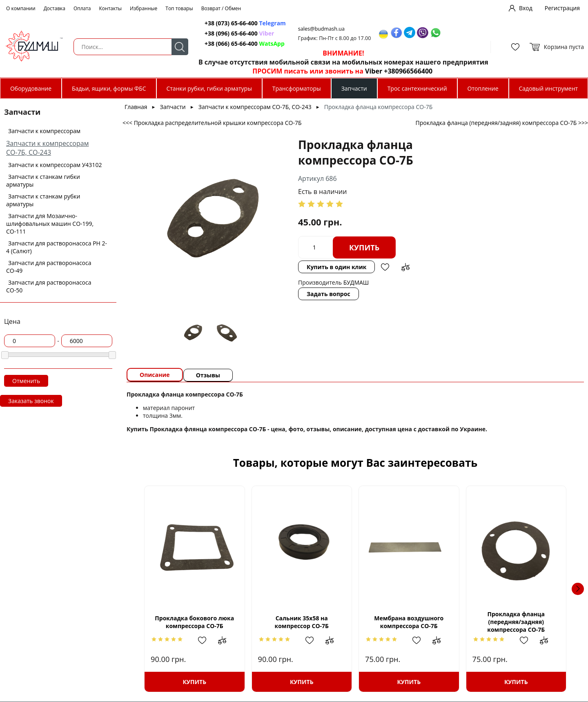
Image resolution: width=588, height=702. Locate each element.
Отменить (26, 381)
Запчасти (354, 88)
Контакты (111, 8)
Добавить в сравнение (405, 267)
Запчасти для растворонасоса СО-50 (49, 286)
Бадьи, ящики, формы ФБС (109, 88)
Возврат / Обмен (221, 8)
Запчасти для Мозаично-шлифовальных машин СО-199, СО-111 (50, 224)
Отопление (483, 88)
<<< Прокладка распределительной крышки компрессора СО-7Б (212, 123)
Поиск (180, 47)
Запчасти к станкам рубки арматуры (43, 200)
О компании (21, 8)
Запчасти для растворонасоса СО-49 (49, 267)
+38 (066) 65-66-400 (231, 43)
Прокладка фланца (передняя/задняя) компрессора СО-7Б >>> (502, 123)
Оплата (82, 8)
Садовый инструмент (549, 88)
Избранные (144, 8)
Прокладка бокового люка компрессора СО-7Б (194, 622)
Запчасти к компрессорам (44, 131)
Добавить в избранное (385, 267)
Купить (364, 247)
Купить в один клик (336, 267)
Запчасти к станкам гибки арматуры (43, 181)
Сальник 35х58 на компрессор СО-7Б (302, 622)
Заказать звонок (31, 401)
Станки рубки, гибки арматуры (209, 88)
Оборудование (31, 88)
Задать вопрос (329, 294)
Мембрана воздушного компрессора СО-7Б (409, 622)
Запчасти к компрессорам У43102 (55, 165)
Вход (526, 8)
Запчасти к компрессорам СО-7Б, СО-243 (47, 148)
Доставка (55, 8)
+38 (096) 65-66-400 (231, 33)
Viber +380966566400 (399, 71)
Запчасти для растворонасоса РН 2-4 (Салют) (57, 247)
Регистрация (562, 8)
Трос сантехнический (417, 88)
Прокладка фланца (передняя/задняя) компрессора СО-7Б (516, 622)
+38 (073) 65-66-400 (231, 23)
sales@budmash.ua (321, 29)
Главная (136, 107)
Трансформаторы (297, 88)
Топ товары (179, 8)
